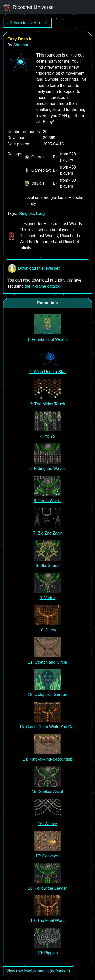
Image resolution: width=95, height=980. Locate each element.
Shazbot (21, 45)
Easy (41, 214)
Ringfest (26, 214)
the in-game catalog (42, 286)
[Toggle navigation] (85, 7)
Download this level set (33, 268)
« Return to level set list (27, 23)
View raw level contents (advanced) (38, 971)
